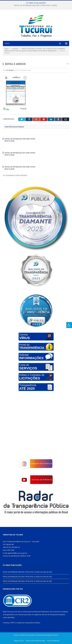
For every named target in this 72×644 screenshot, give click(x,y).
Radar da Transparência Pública (29, 623)
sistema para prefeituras (31, 612)
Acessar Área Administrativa (35, 641)
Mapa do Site (19, 641)
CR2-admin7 (10, 70)
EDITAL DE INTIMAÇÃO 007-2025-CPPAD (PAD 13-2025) (21, 577)
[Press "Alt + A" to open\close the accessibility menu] (69, 325)
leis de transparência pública (55, 614)
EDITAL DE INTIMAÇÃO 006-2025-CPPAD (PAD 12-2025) (21, 581)
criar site (17, 612)
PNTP (13, 623)
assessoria (57, 612)
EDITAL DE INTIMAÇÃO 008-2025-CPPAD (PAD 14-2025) (35, 5)
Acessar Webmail (53, 641)
